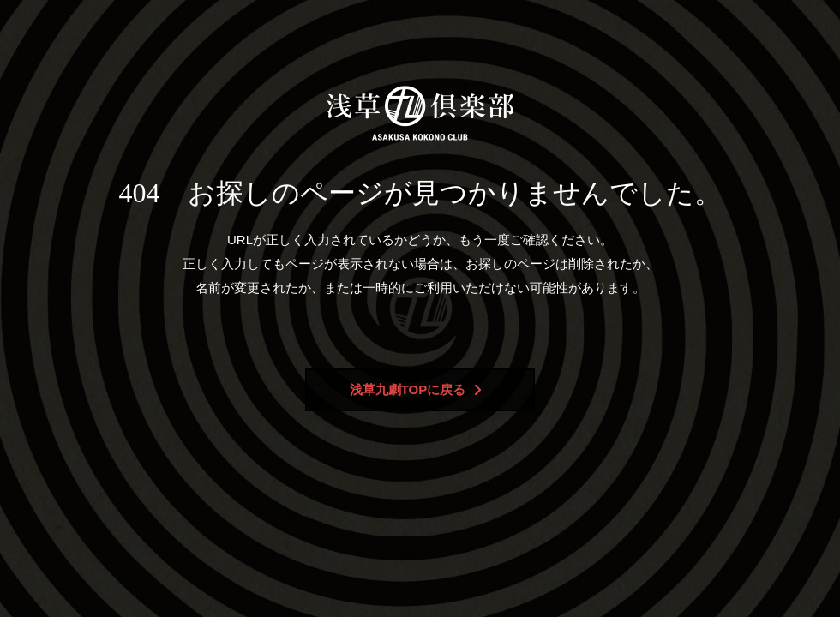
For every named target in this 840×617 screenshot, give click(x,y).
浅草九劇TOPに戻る (416, 389)
